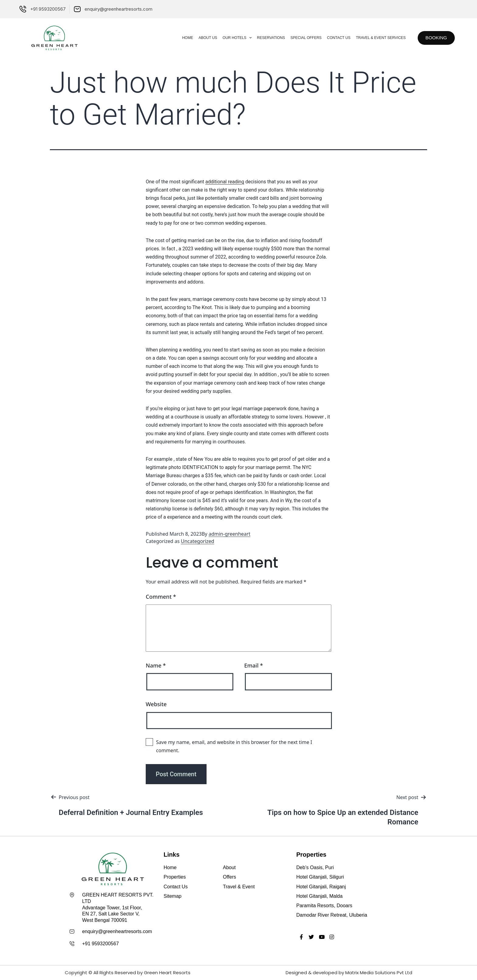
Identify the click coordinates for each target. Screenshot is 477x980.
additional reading (225, 182)
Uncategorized (198, 541)
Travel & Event (239, 887)
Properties (175, 877)
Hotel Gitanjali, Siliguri (320, 877)
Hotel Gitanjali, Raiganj (321, 887)
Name (156, 665)
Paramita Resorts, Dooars (324, 906)
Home (184, 38)
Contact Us (335, 38)
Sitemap (173, 896)
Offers (230, 877)
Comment (161, 597)
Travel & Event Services (377, 38)
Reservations (267, 38)
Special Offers (302, 38)
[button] (435, 38)
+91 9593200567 (101, 944)
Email (254, 665)
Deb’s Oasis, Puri (315, 867)
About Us (204, 38)
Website (156, 704)
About (229, 867)
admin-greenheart (230, 534)
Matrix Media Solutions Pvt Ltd (379, 973)
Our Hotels (233, 38)
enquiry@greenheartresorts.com (117, 931)
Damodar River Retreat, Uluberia (332, 915)
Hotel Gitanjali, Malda (319, 896)
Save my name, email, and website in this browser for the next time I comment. (234, 746)
